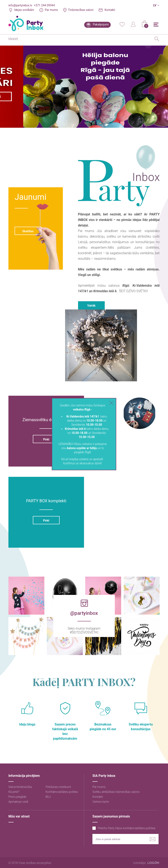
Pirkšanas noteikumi (58, 787)
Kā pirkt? (14, 792)
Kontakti (110, 10)
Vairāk (91, 306)
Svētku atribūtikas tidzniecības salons (116, 792)
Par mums (51, 10)
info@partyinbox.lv (20, 5)
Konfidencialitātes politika (62, 792)
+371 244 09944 (44, 5)
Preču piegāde (17, 797)
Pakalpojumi (101, 24)
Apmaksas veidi (18, 802)
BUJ (48, 797)
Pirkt (46, 439)
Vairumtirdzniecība (20, 787)
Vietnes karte (101, 802)
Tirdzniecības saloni (81, 10)
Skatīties (28, 231)
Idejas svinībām (24, 10)
